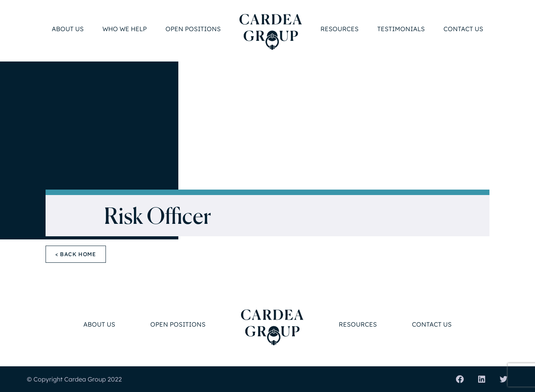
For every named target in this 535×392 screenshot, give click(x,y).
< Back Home (76, 254)
